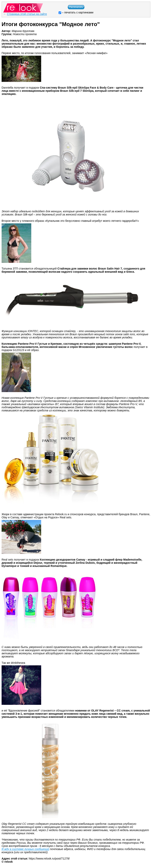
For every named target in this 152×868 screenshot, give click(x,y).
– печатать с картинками (76, 12)
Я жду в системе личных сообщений (25, 849)
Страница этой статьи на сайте (27, 14)
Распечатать (76, 7)
